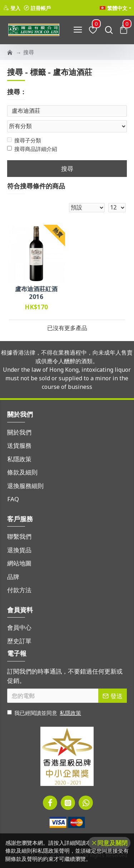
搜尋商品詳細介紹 (32, 149)
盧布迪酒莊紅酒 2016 (36, 293)
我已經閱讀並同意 (45, 713)
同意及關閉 (112, 843)
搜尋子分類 (24, 140)
